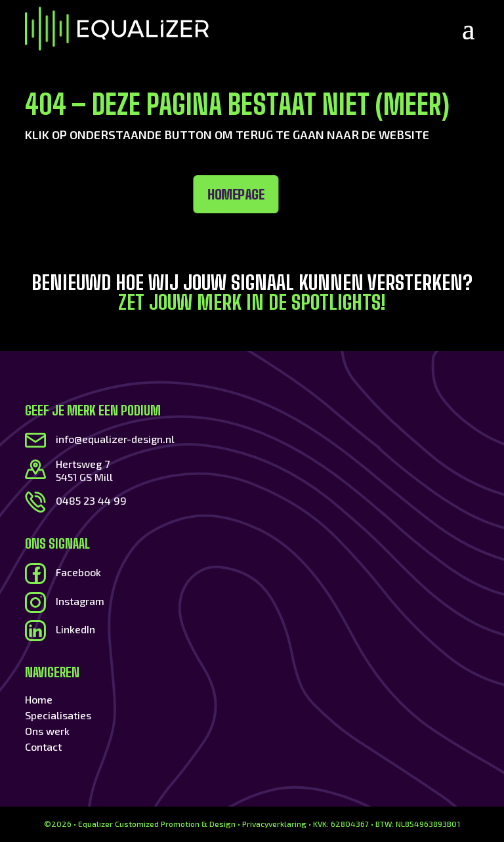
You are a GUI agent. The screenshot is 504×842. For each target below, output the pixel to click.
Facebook (78, 572)
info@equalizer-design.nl (115, 439)
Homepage (157, 194)
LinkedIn (75, 629)
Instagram (80, 601)
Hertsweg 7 (83, 464)
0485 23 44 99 (91, 500)
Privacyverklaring (274, 824)
